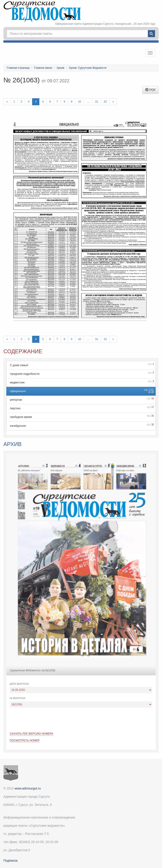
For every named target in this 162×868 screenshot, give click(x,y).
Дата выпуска (19, 684)
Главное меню (43, 68)
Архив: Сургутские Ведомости (88, 68)
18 (149, 392)
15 (152, 390)
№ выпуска (18, 698)
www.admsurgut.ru (28, 788)
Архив (61, 68)
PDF (150, 90)
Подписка (10, 861)
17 (153, 407)
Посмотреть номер (25, 740)
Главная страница (18, 68)
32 (105, 102)
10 (80, 102)
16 (153, 398)
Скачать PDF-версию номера (31, 734)
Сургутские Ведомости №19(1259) (32, 670)
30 (153, 392)
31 (96, 102)
